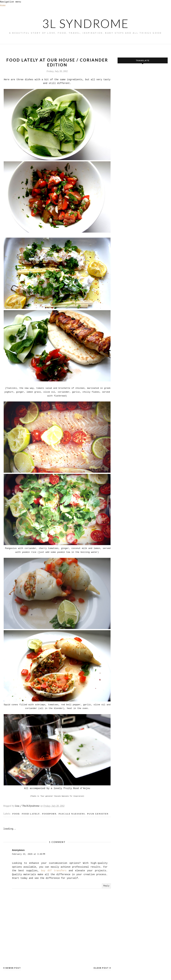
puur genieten (98, 814)
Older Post (101, 968)
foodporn (49, 814)
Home (3, 6)
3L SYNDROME (86, 23)
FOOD (16, 814)
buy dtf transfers (54, 871)
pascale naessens (72, 814)
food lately (31, 814)
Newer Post (13, 968)
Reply (106, 886)
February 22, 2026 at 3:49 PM (29, 854)
